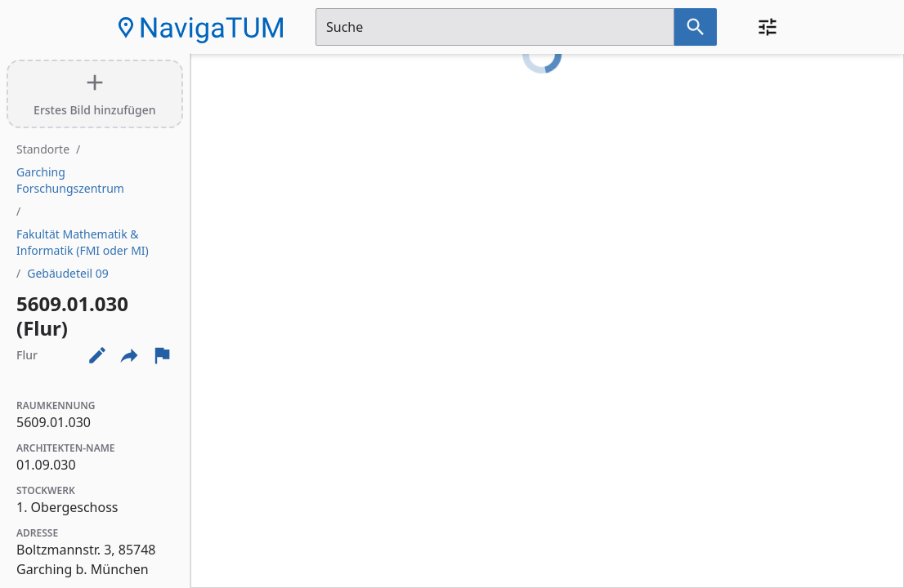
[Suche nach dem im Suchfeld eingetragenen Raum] (696, 27)
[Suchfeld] (495, 27)
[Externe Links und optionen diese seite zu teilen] (129, 355)
